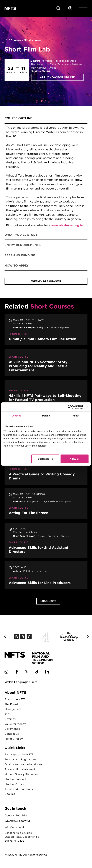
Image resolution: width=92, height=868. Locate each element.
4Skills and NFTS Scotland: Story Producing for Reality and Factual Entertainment (46, 365)
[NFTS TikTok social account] (37, 674)
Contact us (12, 736)
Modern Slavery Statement (22, 776)
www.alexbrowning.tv (67, 226)
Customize (45, 459)
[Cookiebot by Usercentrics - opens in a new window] (70, 407)
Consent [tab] (16, 416)
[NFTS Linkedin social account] (47, 674)
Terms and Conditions (19, 791)
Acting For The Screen (46, 505)
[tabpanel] (46, 177)
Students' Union (15, 786)
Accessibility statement (20, 771)
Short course (33, 40)
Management (13, 711)
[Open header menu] (83, 8)
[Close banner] (87, 407)
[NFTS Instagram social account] (6, 674)
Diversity (10, 721)
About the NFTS (15, 701)
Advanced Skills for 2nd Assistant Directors (46, 542)
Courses (16, 40)
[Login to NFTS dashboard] (70, 8)
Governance (12, 731)
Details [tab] (46, 416)
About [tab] (76, 416)
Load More (48, 603)
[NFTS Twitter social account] (27, 674)
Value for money (15, 726)
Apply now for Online (57, 77)
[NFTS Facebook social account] (17, 674)
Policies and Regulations (21, 761)
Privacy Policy (14, 741)
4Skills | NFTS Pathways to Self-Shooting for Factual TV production (46, 395)
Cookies (10, 796)
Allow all (75, 459)
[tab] (46, 119)
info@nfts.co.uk (15, 829)
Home (6, 40)
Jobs (8, 716)
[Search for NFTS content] (58, 8)
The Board (11, 706)
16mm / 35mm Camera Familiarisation (46, 332)
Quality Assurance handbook (23, 766)
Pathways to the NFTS (19, 756)
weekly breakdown (46, 283)
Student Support (15, 781)
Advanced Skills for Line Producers (46, 577)
